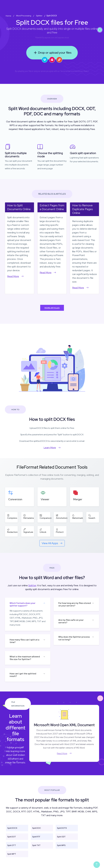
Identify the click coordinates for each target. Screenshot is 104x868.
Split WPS (61, 845)
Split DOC (37, 828)
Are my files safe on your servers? (71, 621)
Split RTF (36, 837)
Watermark (78, 517)
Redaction (12, 531)
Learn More (52, 448)
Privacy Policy (83, 71)
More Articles (52, 308)
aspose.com (49, 38)
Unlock (43, 531)
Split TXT (36, 845)
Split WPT (12, 854)
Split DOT (12, 837)
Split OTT (12, 845)
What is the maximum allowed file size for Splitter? (25, 658)
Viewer (45, 499)
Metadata (29, 517)
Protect (60, 531)
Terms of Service (67, 71)
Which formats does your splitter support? (22, 604)
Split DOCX (12, 828)
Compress (12, 517)
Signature (28, 531)
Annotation (62, 517)
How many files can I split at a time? (24, 641)
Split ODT (61, 837)
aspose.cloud (63, 38)
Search (92, 517)
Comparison (46, 517)
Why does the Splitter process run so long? (74, 638)
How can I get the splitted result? (23, 675)
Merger (78, 499)
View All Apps (52, 543)
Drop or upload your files (52, 53)
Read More (15, 276)
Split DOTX (62, 828)
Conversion (15, 499)
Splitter (32, 585)
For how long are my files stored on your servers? (75, 604)
